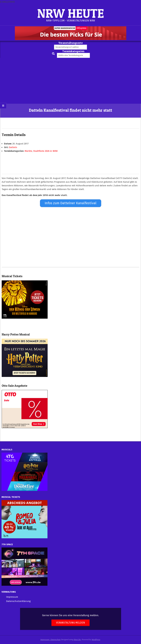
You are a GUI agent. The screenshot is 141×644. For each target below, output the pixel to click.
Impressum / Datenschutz (50, 639)
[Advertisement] (70, 81)
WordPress (96, 639)
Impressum (12, 597)
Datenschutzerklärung (18, 601)
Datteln (13, 147)
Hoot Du (77, 639)
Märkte (28, 151)
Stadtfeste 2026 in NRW (45, 151)
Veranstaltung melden (70, 622)
